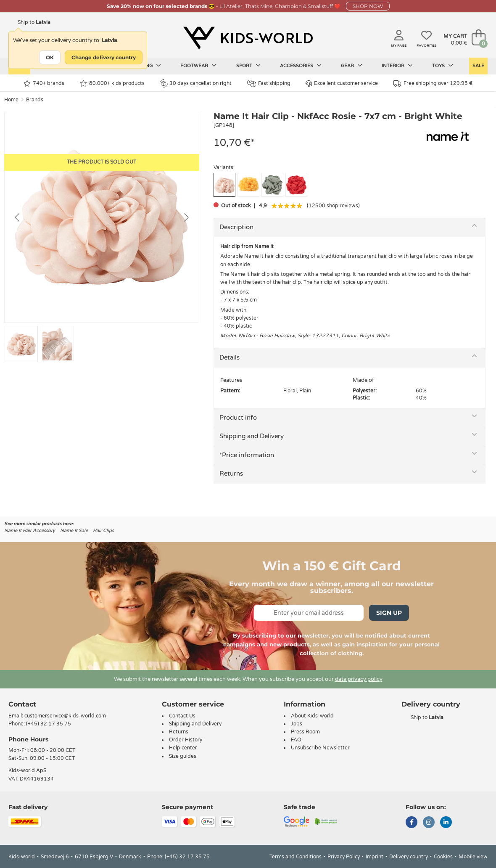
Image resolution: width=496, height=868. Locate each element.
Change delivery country (104, 57)
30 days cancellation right (196, 83)
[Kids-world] (248, 38)
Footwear (198, 66)
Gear (352, 66)
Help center (183, 748)
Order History (186, 740)
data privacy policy (359, 679)
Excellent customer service (342, 83)
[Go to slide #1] (21, 344)
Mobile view (473, 857)
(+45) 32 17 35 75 (49, 724)
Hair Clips (103, 531)
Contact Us (182, 716)
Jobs (297, 724)
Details (230, 357)
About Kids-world (312, 716)
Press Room (305, 732)
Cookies (443, 857)
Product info (238, 418)
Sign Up (389, 613)
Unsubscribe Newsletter (320, 748)
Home (11, 100)
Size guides (183, 756)
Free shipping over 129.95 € (433, 83)
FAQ (296, 740)
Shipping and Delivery (252, 436)
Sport (248, 66)
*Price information (247, 455)
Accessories (301, 66)
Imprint (375, 857)
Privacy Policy (344, 857)
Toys (443, 66)
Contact (22, 704)
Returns (231, 474)
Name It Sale (74, 531)
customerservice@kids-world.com (65, 716)
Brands (35, 100)
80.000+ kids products (112, 83)
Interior (397, 66)
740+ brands (44, 83)
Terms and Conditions (295, 857)
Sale (478, 66)
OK (50, 57)
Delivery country (409, 857)
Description (236, 227)
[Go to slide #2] (57, 344)
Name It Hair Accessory (30, 531)
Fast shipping (269, 83)
